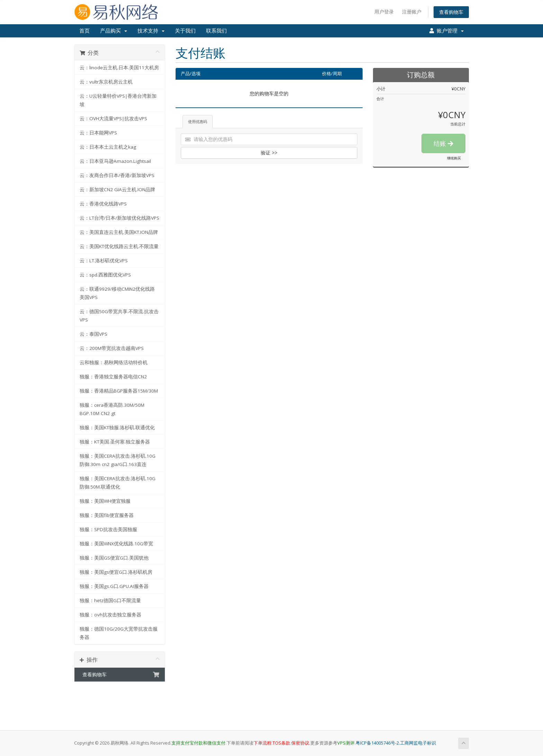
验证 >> (269, 153)
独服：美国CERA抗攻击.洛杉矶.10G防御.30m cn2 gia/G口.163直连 (118, 460)
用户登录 (384, 12)
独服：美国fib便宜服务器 (107, 515)
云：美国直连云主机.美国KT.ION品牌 (119, 232)
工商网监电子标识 (418, 743)
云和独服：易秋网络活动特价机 (114, 362)
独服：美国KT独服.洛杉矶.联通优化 (117, 428)
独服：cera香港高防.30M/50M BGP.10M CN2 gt (112, 409)
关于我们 (185, 31)
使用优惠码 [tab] (198, 121)
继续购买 (454, 158)
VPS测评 (346, 743)
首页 (84, 31)
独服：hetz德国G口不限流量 (110, 600)
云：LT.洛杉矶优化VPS (104, 261)
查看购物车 (451, 12)
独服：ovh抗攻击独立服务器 (110, 615)
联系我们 (216, 31)
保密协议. (301, 743)
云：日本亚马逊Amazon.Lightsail (115, 161)
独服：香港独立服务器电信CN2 (113, 377)
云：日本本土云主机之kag (108, 147)
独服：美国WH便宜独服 (105, 501)
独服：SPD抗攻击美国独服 (108, 529)
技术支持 (151, 31)
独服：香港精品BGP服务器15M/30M (119, 391)
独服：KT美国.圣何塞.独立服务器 (115, 442)
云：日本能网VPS (98, 133)
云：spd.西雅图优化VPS (105, 275)
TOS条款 (281, 743)
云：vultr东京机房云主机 (106, 82)
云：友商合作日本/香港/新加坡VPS (117, 175)
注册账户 (412, 12)
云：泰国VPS (94, 334)
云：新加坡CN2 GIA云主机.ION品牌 (117, 190)
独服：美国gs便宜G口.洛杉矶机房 (116, 572)
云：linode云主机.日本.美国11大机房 (119, 68)
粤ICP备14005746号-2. (378, 743)
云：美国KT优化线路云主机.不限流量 (119, 246)
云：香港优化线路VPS (103, 204)
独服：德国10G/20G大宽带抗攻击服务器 (119, 633)
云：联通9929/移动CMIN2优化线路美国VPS (117, 293)
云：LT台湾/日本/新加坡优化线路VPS (119, 218)
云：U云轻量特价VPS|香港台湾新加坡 (118, 100)
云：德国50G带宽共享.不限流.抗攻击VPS (119, 316)
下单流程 (262, 743)
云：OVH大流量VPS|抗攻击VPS (113, 118)
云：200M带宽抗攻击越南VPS (112, 348)
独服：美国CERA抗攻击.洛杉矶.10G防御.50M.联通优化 (118, 483)
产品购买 (114, 31)
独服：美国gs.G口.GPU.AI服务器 (114, 586)
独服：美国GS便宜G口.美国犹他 (114, 558)
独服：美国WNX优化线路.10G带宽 (116, 544)
